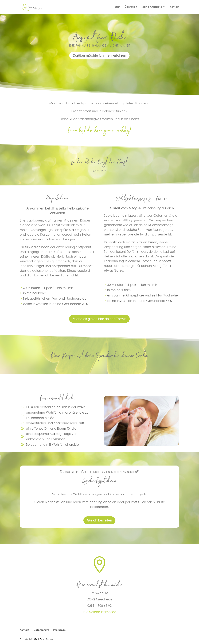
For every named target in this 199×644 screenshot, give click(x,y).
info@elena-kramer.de (99, 612)
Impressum (59, 630)
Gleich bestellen (99, 520)
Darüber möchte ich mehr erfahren (99, 55)
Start (118, 7)
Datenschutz (41, 630)
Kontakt (175, 7)
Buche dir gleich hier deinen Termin (99, 319)
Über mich (131, 7)
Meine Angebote (152, 7)
